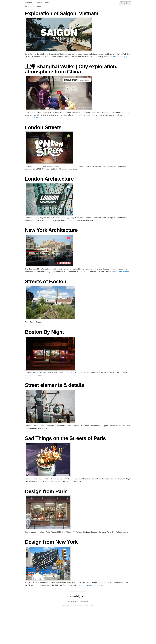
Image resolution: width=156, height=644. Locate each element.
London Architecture (49, 179)
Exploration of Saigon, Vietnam (62, 13)
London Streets (43, 127)
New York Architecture (51, 230)
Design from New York (51, 542)
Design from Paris (46, 491)
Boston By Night (44, 332)
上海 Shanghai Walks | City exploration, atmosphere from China (71, 69)
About (47, 3)
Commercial (28, 3)
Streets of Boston (46, 282)
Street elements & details (54, 385)
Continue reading (119, 57)
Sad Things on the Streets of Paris (65, 438)
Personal (39, 3)
